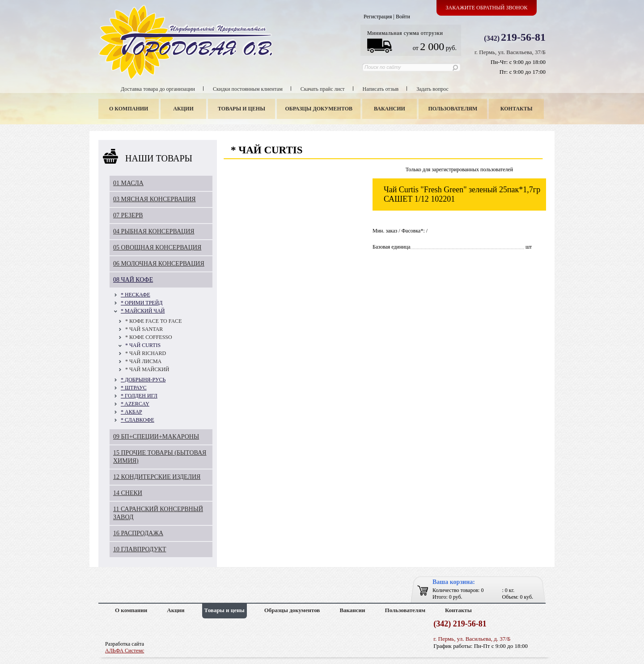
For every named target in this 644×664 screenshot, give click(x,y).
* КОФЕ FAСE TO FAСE (153, 321)
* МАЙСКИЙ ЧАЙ (143, 311)
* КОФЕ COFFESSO (149, 337)
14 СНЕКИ (128, 493)
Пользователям (453, 109)
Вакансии (390, 109)
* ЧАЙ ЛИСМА (143, 361)
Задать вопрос (432, 89)
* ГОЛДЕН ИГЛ (139, 396)
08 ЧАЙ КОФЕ (133, 280)
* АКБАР (131, 412)
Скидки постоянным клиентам (248, 89)
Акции (183, 109)
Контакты (517, 109)
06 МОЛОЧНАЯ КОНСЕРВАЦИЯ (159, 264)
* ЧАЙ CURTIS (143, 345)
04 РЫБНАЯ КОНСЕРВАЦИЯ (154, 231)
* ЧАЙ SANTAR (144, 329)
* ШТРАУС (134, 388)
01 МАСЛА (128, 183)
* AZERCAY (135, 404)
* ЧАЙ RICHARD (146, 353)
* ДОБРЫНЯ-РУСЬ (143, 380)
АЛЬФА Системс (125, 651)
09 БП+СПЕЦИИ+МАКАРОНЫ (156, 437)
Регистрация (378, 17)
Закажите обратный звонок (487, 8)
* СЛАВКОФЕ (138, 420)
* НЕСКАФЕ (136, 295)
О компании (129, 109)
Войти (403, 17)
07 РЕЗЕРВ (128, 215)
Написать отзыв (381, 89)
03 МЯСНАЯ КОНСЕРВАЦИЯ (155, 199)
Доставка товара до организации (158, 89)
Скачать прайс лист (323, 89)
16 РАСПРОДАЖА (138, 533)
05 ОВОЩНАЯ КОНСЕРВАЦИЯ (157, 247)
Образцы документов (319, 109)
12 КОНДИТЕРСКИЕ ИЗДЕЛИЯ (157, 477)
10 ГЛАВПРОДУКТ (140, 549)
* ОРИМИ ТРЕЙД (142, 303)
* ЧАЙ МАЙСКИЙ (147, 369)
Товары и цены (241, 109)
